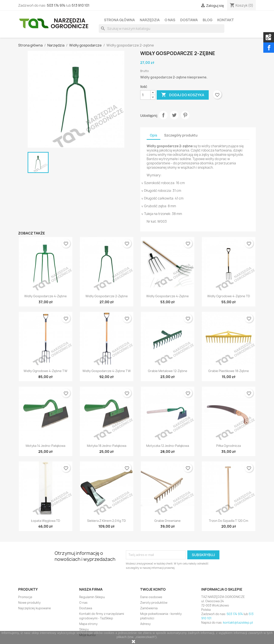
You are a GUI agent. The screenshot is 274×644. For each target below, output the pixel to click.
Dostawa (189, 20)
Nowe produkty (29, 603)
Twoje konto (153, 589)
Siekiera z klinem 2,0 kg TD (106, 521)
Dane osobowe (151, 597)
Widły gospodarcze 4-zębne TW (107, 371)
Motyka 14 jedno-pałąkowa (45, 446)
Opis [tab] (153, 135)
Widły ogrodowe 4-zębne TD (229, 296)
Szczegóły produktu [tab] (181, 135)
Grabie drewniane (168, 521)
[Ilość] (145, 95)
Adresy (145, 624)
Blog (208, 20)
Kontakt (226, 20)
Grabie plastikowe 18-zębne (229, 371)
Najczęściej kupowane (35, 608)
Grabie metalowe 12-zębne (168, 371)
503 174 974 (56, 5)
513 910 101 (81, 5)
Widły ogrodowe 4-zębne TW (45, 371)
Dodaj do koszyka (183, 95)
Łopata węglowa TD (46, 521)
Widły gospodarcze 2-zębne (107, 296)
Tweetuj (174, 115)
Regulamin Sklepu (92, 597)
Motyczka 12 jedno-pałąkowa (168, 446)
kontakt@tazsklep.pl (238, 622)
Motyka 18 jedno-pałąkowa (107, 446)
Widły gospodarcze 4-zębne (45, 296)
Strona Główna (119, 20)
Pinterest (185, 115)
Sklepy (84, 629)
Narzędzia (150, 20)
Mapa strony (88, 624)
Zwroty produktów (154, 603)
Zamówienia (149, 608)
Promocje (25, 597)
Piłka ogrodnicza (229, 446)
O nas (170, 20)
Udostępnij (163, 115)
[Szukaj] (162, 29)
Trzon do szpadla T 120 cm (229, 521)
